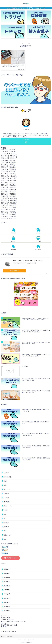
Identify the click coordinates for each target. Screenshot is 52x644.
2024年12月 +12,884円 (9, 155)
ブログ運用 (7, 502)
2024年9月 (7, 577)
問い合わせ (5, 623)
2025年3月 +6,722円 (8, 150)
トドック (6, 494)
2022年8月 (7, 586)
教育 (5, 518)
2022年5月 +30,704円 (9, 211)
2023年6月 (7, 582)
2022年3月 (7, 602)
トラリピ (6, 498)
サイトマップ (5, 616)
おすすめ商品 (7, 477)
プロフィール (7, 506)
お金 (5, 485)
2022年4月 (7, 598)
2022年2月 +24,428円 (9, 217)
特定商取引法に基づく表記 (9, 625)
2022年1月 (7, 611)
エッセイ (6, 473)
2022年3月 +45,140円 (9, 215)
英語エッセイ (7, 535)
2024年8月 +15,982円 (9, 162)
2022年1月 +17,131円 (9, 218)
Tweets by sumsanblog (9, 631)
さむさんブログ (6, 618)
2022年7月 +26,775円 (9, 208)
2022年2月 (7, 606)
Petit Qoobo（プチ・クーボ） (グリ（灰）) (28, 261)
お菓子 (5, 481)
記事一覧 (4, 627)
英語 (5, 531)
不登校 (5, 510)
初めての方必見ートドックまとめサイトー (14, 621)
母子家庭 (6, 527)
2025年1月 (7, 573)
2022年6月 (7, 590)
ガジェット (7, 489)
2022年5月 (7, 594)
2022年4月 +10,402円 (9, 213)
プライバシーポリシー (8, 620)
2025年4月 (7, 569)
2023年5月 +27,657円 (9, 190)
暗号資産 (6, 523)
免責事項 (32, 640)
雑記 (5, 539)
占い (5, 514)
